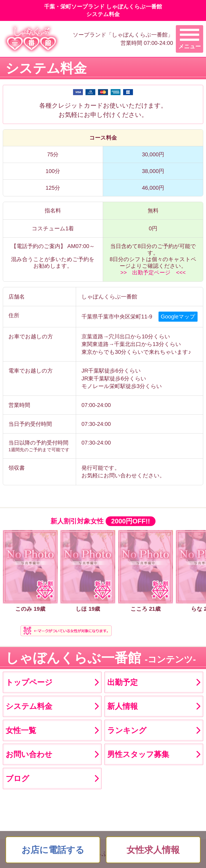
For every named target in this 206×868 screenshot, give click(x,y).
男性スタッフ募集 (138, 754)
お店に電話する (53, 850)
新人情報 (123, 706)
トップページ (29, 682)
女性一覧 (21, 730)
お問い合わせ (29, 754)
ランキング (127, 730)
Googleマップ (178, 317)
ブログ (17, 778)
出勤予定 (123, 682)
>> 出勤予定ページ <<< (153, 272)
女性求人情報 (153, 850)
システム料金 (29, 706)
